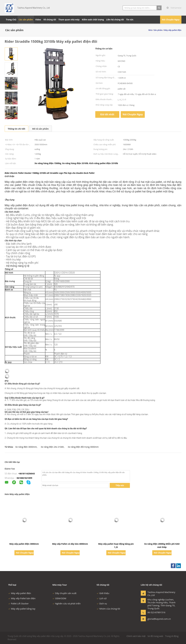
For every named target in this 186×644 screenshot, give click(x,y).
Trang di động (172, 636)
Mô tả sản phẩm (40, 129)
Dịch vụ (102, 603)
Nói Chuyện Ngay (171, 20)
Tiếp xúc (120, 485)
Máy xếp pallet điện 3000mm (24, 544)
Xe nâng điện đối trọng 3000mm (83, 447)
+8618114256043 (27, 474)
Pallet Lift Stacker (18, 603)
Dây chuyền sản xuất (65, 593)
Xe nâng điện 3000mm (26, 447)
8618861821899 (25, 478)
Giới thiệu (103, 593)
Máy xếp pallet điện (20, 593)
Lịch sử (102, 598)
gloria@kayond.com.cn (157, 619)
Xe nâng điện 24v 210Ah (52, 447)
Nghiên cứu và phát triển (67, 603)
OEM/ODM (59, 598)
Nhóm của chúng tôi (108, 609)
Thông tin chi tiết (17, 129)
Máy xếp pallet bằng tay (22, 609)
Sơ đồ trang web (155, 636)
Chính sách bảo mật (136, 636)
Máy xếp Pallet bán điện (22, 598)
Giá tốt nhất (107, 114)
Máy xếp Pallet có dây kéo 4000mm (70, 544)
